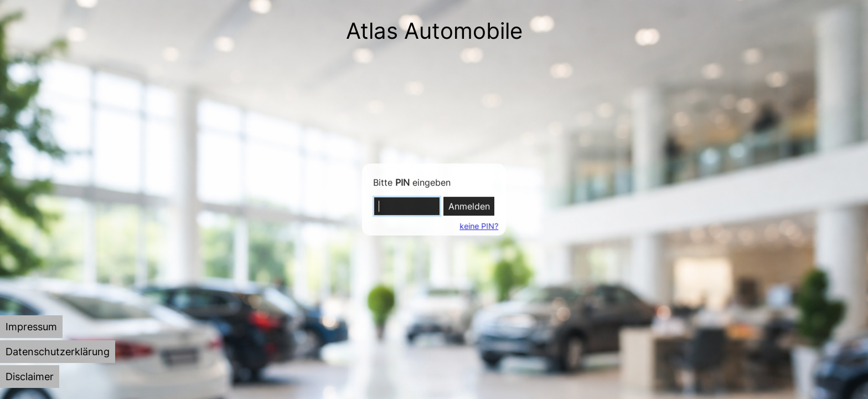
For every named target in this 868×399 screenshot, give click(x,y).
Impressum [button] (31, 327)
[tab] (31, 327)
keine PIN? (478, 226)
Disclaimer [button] (30, 377)
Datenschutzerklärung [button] (58, 352)
